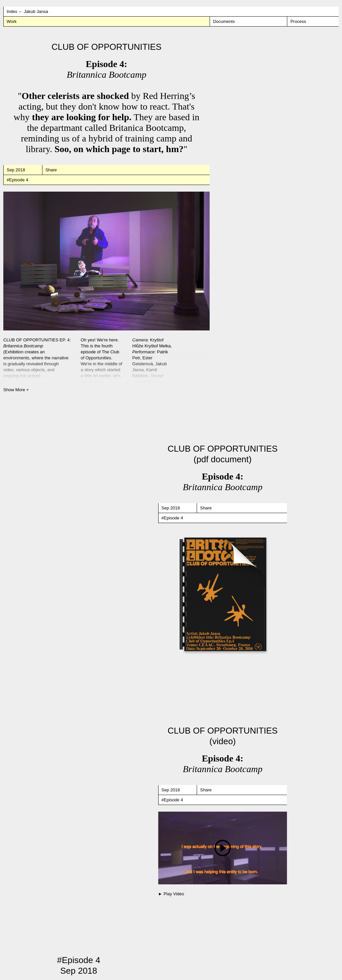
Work (12, 21)
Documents (224, 21)
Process (298, 21)
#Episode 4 (17, 180)
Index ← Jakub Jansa (27, 11)
